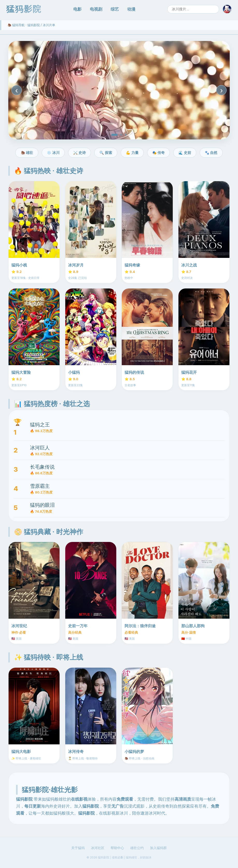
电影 (77, 9)
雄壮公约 (137, 848)
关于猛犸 (78, 848)
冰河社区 (98, 848)
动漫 (131, 9)
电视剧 (96, 9)
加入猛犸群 (158, 848)
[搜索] (193, 9)
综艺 (115, 9)
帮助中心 (117, 848)
